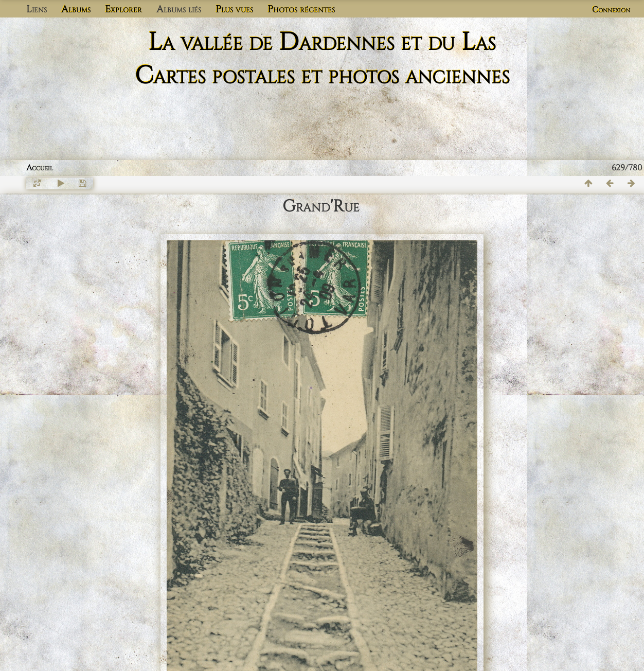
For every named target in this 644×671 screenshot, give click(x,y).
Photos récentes (301, 9)
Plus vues (234, 9)
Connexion (611, 10)
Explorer (123, 9)
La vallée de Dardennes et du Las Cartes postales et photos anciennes (322, 59)
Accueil (40, 168)
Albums (76, 9)
